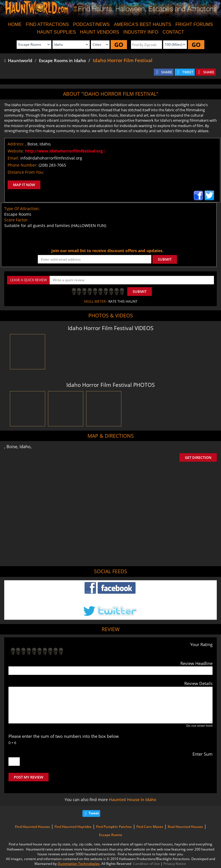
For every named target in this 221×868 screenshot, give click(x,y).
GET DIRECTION (198, 457)
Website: (16, 151)
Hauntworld (18, 60)
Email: (13, 158)
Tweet (94, 813)
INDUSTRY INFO (141, 32)
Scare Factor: (16, 220)
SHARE (167, 72)
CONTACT (173, 32)
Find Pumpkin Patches (114, 827)
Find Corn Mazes (150, 827)
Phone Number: (23, 165)
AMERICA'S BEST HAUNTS (143, 24)
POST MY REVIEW (29, 777)
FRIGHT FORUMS (194, 24)
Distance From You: (26, 172)
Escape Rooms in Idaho (62, 60)
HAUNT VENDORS (100, 32)
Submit (140, 291)
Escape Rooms (111, 835)
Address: (16, 144)
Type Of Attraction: (22, 209)
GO (119, 45)
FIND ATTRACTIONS (47, 24)
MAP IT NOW (24, 185)
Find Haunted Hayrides (73, 827)
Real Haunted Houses (185, 827)
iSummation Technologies (79, 864)
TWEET (188, 72)
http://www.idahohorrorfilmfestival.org (65, 151)
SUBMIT (165, 259)
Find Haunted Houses (32, 827)
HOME (15, 24)
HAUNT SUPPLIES (56, 32)
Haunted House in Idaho (133, 800)
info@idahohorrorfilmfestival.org (51, 158)
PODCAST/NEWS (91, 24)
